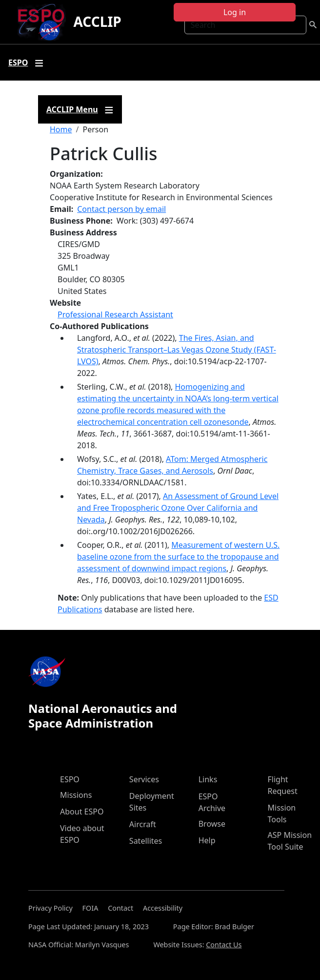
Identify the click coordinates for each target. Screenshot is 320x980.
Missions (76, 795)
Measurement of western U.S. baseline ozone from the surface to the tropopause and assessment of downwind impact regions (178, 557)
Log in (235, 12)
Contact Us (224, 945)
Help (207, 840)
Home (61, 129)
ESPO (70, 779)
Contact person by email (121, 209)
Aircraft (143, 824)
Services (144, 779)
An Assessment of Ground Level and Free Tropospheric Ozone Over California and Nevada (178, 508)
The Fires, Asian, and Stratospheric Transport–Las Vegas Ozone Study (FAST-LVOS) (177, 350)
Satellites (146, 841)
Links (208, 779)
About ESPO (82, 812)
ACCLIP (98, 21)
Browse (212, 824)
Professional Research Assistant (115, 314)
